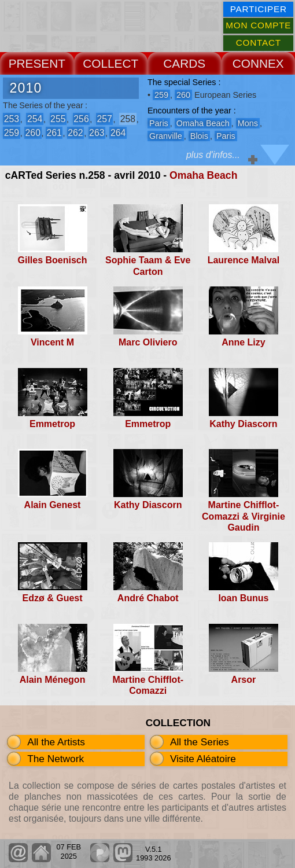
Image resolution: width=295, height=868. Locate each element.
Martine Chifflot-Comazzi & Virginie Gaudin (244, 516)
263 (97, 133)
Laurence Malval (244, 260)
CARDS (184, 63)
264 (118, 133)
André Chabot (148, 598)
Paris (159, 123)
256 (81, 119)
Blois (199, 136)
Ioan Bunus (243, 598)
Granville (166, 136)
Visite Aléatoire (203, 759)
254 (35, 119)
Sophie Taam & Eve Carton (148, 266)
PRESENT (37, 63)
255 (58, 119)
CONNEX (258, 63)
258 (128, 119)
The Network (56, 759)
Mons (248, 123)
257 (104, 119)
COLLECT (110, 63)
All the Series (200, 742)
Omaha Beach (203, 175)
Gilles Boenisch (53, 260)
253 (12, 119)
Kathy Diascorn (243, 424)
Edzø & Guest (53, 598)
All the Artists (56, 742)
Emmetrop (52, 424)
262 (75, 133)
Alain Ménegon (53, 680)
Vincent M (52, 342)
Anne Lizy (244, 342)
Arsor (244, 680)
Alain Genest (53, 505)
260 (33, 133)
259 (12, 133)
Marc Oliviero (148, 342)
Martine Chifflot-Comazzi (148, 685)
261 (54, 133)
